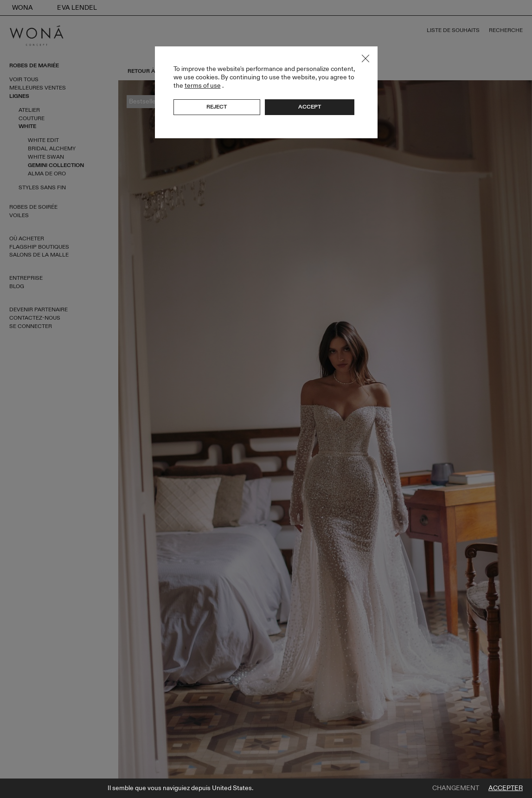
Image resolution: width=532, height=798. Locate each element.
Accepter (506, 788)
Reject (217, 107)
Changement (456, 788)
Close (365, 58)
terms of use (203, 86)
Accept (310, 107)
